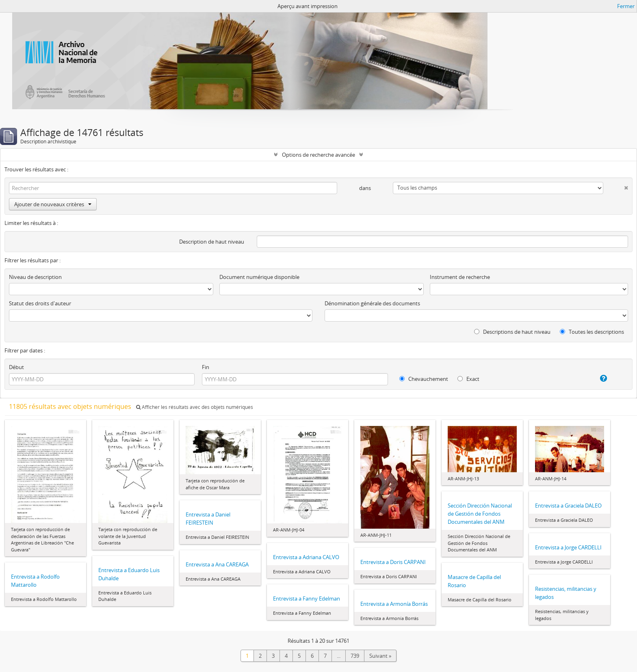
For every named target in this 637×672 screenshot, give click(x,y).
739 (355, 656)
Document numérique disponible (259, 277)
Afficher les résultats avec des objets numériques (195, 407)
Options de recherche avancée (318, 155)
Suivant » (380, 656)
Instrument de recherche (460, 277)
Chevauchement (424, 379)
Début (16, 367)
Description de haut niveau (212, 242)
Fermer (626, 6)
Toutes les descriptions (592, 332)
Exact (468, 379)
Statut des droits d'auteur (40, 303)
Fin (206, 367)
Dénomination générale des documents (372, 303)
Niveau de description (35, 277)
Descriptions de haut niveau (512, 332)
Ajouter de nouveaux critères (53, 204)
